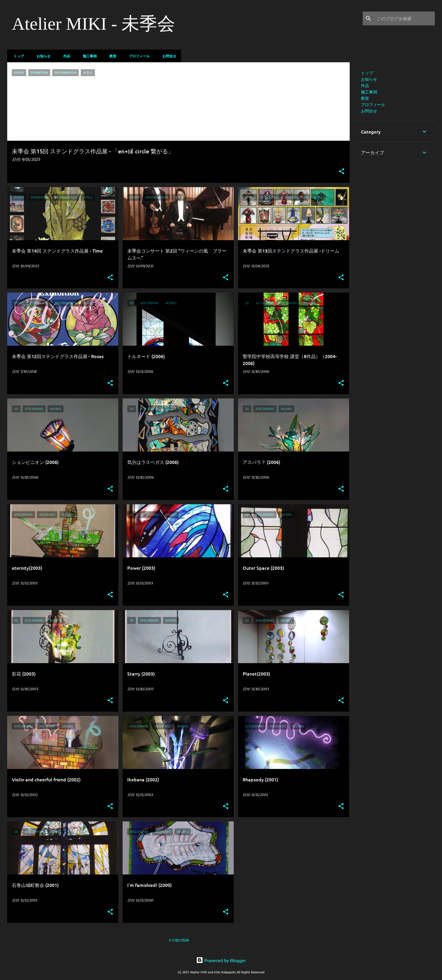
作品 (65, 56)
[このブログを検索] (404, 18)
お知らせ (42, 56)
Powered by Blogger (221, 960)
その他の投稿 (179, 940)
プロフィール (138, 56)
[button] (342, 172)
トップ (17, 56)
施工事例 (88, 56)
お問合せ (168, 56)
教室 (111, 56)
